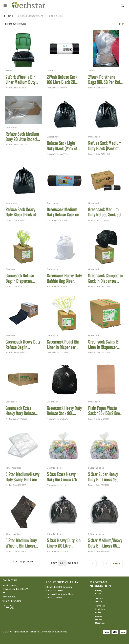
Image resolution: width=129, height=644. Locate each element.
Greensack (52, 203)
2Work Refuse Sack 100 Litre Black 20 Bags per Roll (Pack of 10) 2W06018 (64, 80)
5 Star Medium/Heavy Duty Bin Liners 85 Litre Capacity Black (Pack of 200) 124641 (105, 543)
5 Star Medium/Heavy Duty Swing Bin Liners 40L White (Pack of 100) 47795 (23, 477)
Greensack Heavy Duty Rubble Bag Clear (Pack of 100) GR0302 (64, 278)
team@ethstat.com (12, 601)
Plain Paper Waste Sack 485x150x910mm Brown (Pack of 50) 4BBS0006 (105, 411)
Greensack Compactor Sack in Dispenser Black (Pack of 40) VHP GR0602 (106, 278)
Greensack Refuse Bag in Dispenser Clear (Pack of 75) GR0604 (20, 278)
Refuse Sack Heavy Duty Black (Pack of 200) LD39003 (21, 212)
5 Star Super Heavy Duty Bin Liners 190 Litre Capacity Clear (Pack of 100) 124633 (104, 477)
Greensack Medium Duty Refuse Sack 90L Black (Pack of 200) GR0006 (105, 212)
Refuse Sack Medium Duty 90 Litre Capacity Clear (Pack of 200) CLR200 (23, 137)
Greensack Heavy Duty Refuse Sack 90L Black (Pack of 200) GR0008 (64, 411)
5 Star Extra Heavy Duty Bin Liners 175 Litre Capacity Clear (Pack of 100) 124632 (63, 477)
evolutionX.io (61, 632)
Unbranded (11, 127)
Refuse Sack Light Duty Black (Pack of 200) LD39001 (62, 146)
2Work (9, 71)
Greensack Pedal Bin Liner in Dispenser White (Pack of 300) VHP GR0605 (63, 344)
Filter (121, 24)
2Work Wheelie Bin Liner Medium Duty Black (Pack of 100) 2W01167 (20, 80)
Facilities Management (30, 16)
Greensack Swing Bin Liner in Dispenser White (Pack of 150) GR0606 (105, 344)
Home (8, 16)
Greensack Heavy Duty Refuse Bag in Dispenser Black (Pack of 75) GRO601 (23, 344)
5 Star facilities (13, 468)
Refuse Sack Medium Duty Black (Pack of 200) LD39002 (105, 146)
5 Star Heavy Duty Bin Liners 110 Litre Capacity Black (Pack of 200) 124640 (64, 543)
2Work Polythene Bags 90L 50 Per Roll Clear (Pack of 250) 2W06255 (105, 80)
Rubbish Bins (55, 16)
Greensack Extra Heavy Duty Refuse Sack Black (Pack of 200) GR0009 (21, 411)
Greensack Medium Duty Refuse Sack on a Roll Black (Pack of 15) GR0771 (64, 212)
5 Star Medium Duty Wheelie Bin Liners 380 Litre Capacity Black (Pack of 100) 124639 (21, 543)
